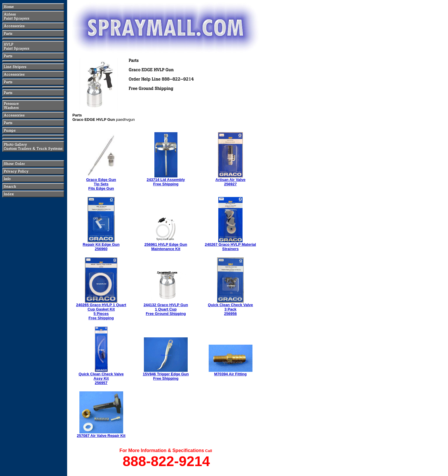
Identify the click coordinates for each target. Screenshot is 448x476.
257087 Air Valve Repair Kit (101, 436)
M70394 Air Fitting (230, 374)
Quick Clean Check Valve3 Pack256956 (230, 309)
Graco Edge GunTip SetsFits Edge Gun (101, 184)
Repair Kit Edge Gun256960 (101, 247)
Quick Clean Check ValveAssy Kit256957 (101, 378)
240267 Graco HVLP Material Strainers (230, 247)
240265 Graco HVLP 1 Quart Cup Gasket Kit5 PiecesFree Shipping (101, 311)
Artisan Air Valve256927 (230, 182)
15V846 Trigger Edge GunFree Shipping (166, 376)
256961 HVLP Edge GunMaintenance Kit (166, 247)
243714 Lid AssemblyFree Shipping (166, 182)
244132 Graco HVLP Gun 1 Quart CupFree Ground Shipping (166, 309)
